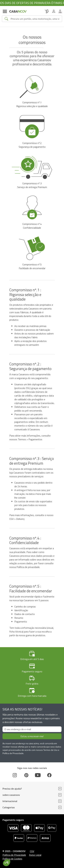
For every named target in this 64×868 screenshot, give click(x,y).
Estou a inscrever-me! (32, 736)
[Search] (35, 19)
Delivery (20, 519)
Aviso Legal (35, 855)
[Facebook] (49, 775)
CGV (12, 519)
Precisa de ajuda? (12, 789)
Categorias (9, 807)
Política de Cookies (12, 859)
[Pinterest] (26, 775)
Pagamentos (35, 439)
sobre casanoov (11, 795)
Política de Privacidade (14, 855)
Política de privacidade (28, 567)
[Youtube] (38, 775)
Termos (22, 439)
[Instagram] (15, 775)
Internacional (10, 801)
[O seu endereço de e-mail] (32, 729)
